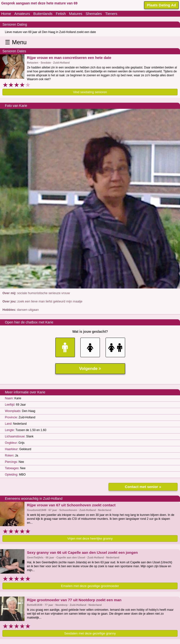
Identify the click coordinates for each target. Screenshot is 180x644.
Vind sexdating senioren (90, 92)
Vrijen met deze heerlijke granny (90, 539)
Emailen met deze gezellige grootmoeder (90, 586)
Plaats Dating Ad (162, 5)
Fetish (61, 14)
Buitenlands (43, 14)
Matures (76, 14)
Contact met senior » (143, 487)
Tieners (111, 14)
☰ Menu (16, 42)
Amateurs (22, 14)
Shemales (94, 14)
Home (6, 14)
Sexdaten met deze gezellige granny (90, 633)
